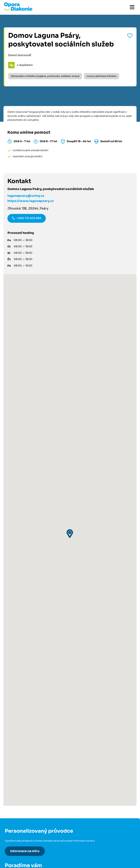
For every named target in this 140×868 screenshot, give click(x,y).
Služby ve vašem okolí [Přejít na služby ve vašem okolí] (19, 753)
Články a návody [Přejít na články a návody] (15, 747)
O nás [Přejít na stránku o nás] (8, 841)
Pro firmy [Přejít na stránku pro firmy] (10, 810)
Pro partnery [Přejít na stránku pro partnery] (12, 790)
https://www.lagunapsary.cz (31, 201)
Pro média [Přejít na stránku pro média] (11, 859)
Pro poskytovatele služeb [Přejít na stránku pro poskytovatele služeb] (21, 816)
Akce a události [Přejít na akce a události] (15, 759)
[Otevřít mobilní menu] (132, 7)
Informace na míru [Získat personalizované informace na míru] (25, 685)
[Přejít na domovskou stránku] (18, 10)
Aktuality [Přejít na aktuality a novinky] (10, 853)
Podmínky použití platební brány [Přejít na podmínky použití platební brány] (25, 864)
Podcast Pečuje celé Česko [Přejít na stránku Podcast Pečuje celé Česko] (22, 835)
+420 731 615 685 (27, 219)
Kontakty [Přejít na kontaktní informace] (10, 847)
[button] (70, 451)
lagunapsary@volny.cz (26, 196)
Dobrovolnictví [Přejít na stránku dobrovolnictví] (14, 778)
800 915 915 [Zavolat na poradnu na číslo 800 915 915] (28, 713)
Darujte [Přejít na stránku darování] (9, 784)
